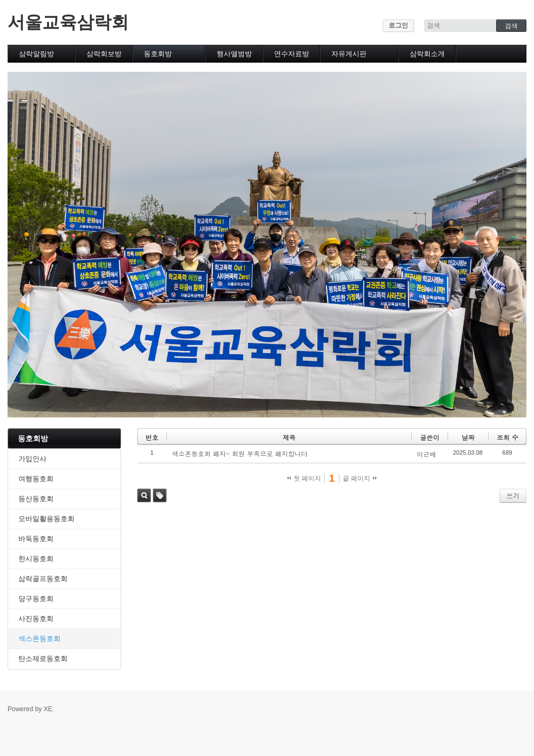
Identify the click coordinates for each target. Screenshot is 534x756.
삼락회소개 (427, 54)
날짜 (468, 437)
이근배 (426, 454)
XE (48, 709)
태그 (160, 495)
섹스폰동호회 (39, 639)
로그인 (398, 25)
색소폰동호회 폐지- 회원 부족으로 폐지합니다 (240, 453)
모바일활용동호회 (46, 519)
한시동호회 (36, 559)
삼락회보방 (104, 54)
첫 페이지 (304, 478)
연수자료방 (292, 54)
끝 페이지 (360, 478)
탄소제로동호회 (43, 659)
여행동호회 (36, 479)
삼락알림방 (36, 54)
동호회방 (158, 54)
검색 (144, 495)
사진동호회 (36, 619)
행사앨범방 (234, 54)
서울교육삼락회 (68, 22)
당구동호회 (36, 599)
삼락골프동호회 (43, 579)
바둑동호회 (36, 539)
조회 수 (508, 437)
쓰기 (513, 495)
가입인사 (32, 459)
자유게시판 (349, 54)
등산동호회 (36, 499)
